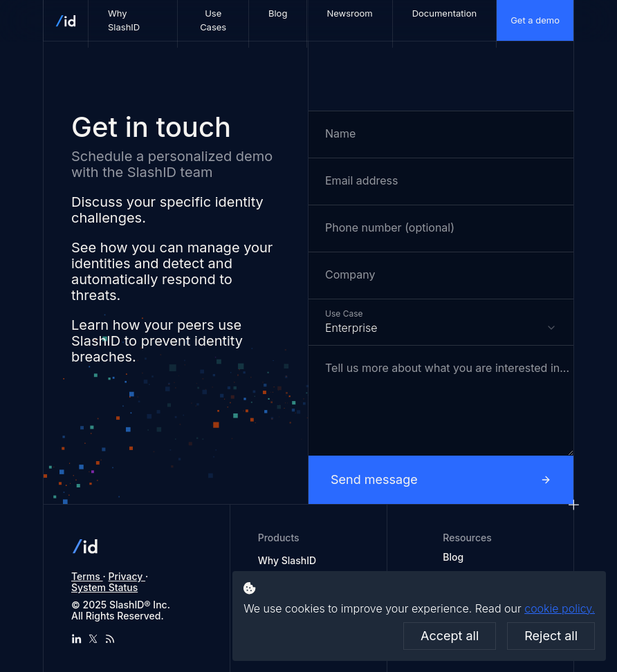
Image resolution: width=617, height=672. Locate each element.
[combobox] (441, 322)
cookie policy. (560, 608)
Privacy (127, 576)
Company (350, 275)
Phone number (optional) (390, 228)
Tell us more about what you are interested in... (447, 368)
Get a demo (535, 20)
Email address (361, 181)
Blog (453, 557)
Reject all (551, 636)
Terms (87, 576)
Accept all (450, 636)
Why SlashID (287, 560)
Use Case (344, 313)
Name (340, 134)
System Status (104, 587)
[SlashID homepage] (66, 20)
